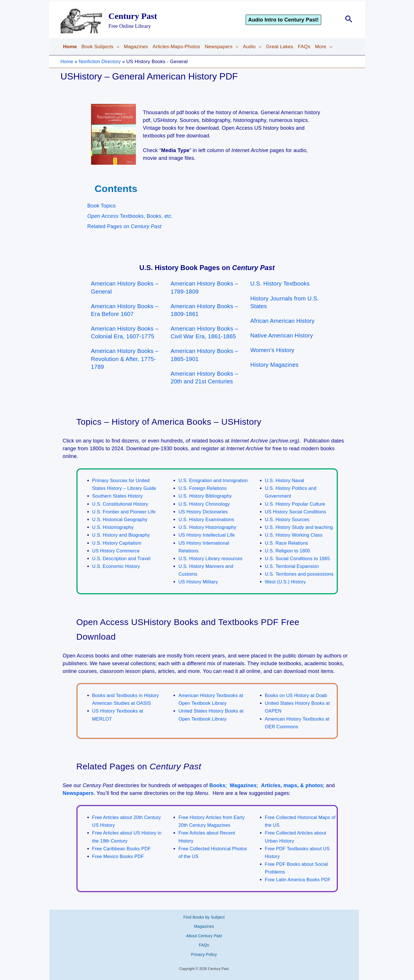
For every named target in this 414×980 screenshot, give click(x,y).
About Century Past (204, 937)
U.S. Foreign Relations (204, 496)
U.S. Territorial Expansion (293, 566)
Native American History (282, 335)
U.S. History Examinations (207, 527)
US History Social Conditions (297, 512)
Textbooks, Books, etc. (130, 216)
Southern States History (119, 496)
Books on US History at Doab (297, 703)
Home (67, 62)
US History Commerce (117, 551)
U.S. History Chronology (205, 512)
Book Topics (102, 206)
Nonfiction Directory (101, 62)
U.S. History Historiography (209, 535)
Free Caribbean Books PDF (123, 856)
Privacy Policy (204, 951)
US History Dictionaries (204, 520)
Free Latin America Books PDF (299, 888)
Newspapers (78, 801)
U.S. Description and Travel (123, 559)
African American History (282, 321)
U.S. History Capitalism (118, 543)
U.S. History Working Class (295, 535)
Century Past (133, 16)
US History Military (199, 590)
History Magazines (274, 365)
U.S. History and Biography (122, 535)
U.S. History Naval (285, 481)
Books (217, 793)
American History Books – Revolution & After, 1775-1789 (125, 359)
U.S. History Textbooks (280, 284)
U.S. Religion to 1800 (289, 551)
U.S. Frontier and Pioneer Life (125, 512)
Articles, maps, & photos (292, 793)
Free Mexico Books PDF (119, 864)
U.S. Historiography (114, 527)
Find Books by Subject (204, 923)
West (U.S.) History (286, 590)
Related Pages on (124, 226)
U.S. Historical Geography (121, 520)
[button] (292, 20)
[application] (116, 47)
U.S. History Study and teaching (300, 527)
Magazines (243, 793)
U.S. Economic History (117, 566)
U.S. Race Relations (287, 543)
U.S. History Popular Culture (296, 504)
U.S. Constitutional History (122, 504)
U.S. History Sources (288, 520)
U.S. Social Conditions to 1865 (299, 559)
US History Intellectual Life (208, 543)
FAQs (204, 944)
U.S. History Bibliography (206, 504)
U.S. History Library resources (212, 566)
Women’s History (272, 350)
